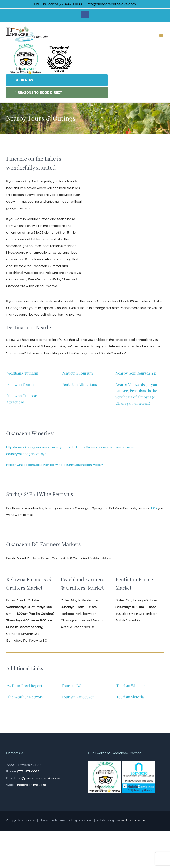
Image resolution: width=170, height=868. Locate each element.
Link (154, 508)
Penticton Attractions (79, 384)
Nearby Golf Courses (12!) (137, 373)
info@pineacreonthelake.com (111, 4)
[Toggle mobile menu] (162, 36)
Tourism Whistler (131, 686)
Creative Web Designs (133, 821)
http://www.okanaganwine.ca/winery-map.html (42, 447)
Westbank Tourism (23, 373)
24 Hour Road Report (25, 686)
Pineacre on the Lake (30, 785)
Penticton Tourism (77, 373)
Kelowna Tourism (22, 384)
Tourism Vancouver (78, 697)
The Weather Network (25, 697)
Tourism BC (71, 686)
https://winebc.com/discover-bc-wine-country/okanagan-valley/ (55, 465)
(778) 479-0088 (28, 771)
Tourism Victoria (130, 697)
